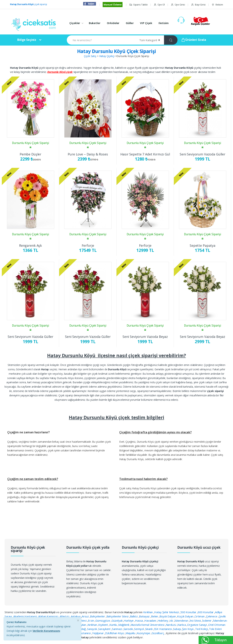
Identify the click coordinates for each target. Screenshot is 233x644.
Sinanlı (149, 629)
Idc (172, 620)
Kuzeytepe (144, 633)
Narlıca (182, 625)
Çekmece (212, 616)
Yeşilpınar (98, 633)
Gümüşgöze (103, 620)
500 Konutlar (189, 612)
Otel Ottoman (217, 625)
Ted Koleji (202, 629)
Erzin (91, 620)
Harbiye (129, 620)
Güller (130, 23)
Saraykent (105, 629)
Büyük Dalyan (168, 616)
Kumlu (113, 625)
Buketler (95, 23)
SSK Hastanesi (163, 629)
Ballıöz (134, 616)
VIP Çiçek (146, 23)
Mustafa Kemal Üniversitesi (148, 625)
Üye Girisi (178, 5)
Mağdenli (124, 625)
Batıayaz (145, 616)
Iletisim (217, 5)
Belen (155, 616)
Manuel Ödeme (113, 5)
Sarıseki (129, 629)
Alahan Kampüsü (49, 616)
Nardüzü (171, 625)
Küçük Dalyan (185, 616)
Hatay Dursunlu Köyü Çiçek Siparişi (117, 51)
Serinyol (139, 629)
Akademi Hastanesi (25, 616)
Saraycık (92, 629)
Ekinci (84, 620)
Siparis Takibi (138, 5)
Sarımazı (117, 629)
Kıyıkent (103, 625)
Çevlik (222, 616)
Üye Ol (159, 5)
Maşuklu (131, 633)
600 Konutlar (206, 612)
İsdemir (207, 620)
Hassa (139, 620)
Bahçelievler (98, 616)
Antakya (76, 616)
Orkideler (113, 23)
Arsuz (86, 616)
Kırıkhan (148, 612)
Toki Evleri (215, 629)
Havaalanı (151, 620)
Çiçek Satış (90, 56)
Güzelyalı (117, 620)
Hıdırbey (163, 620)
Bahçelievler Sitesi (118, 616)
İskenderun (182, 620)
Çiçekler (75, 23)
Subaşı (177, 629)
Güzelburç (158, 633)
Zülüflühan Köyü (115, 633)
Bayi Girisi (198, 5)
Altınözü (65, 616)
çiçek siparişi (28, 4)
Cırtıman (200, 616)
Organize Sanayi (197, 625)
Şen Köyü (188, 629)
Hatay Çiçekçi (107, 56)
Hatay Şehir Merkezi (167, 612)
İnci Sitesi (196, 620)
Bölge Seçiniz (27, 40)
